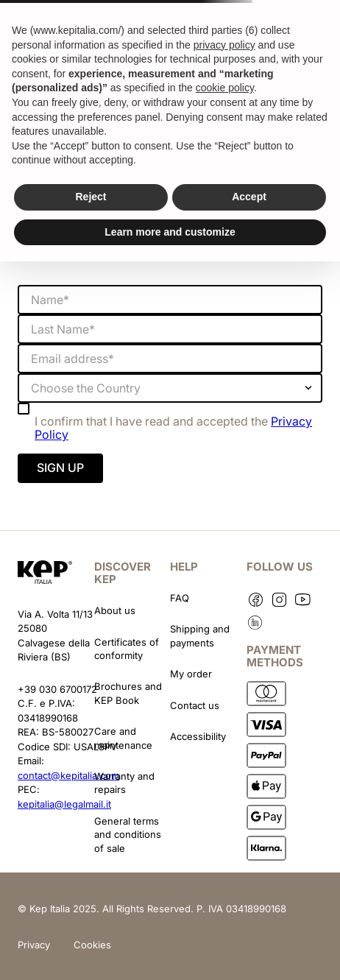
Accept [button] (249, 197)
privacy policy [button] (224, 45)
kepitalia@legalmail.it (64, 804)
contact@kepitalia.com (68, 775)
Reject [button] (91, 197)
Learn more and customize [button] (170, 232)
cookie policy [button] (225, 88)
